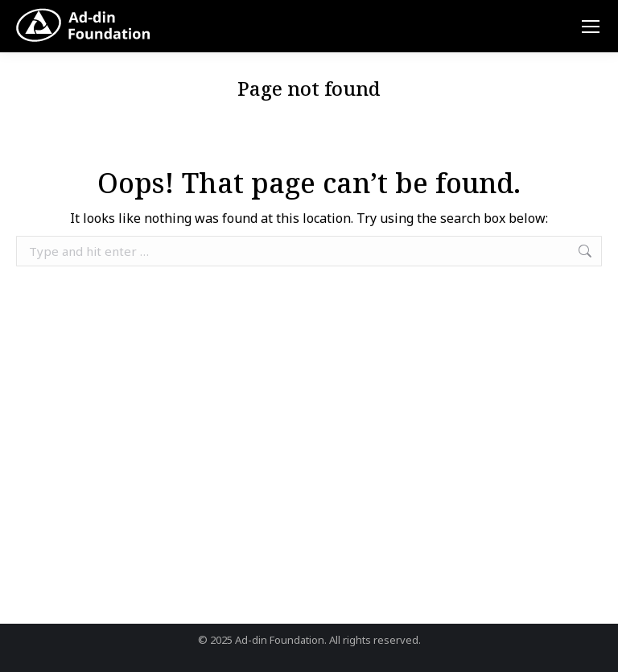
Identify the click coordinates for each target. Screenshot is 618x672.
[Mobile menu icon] (591, 27)
